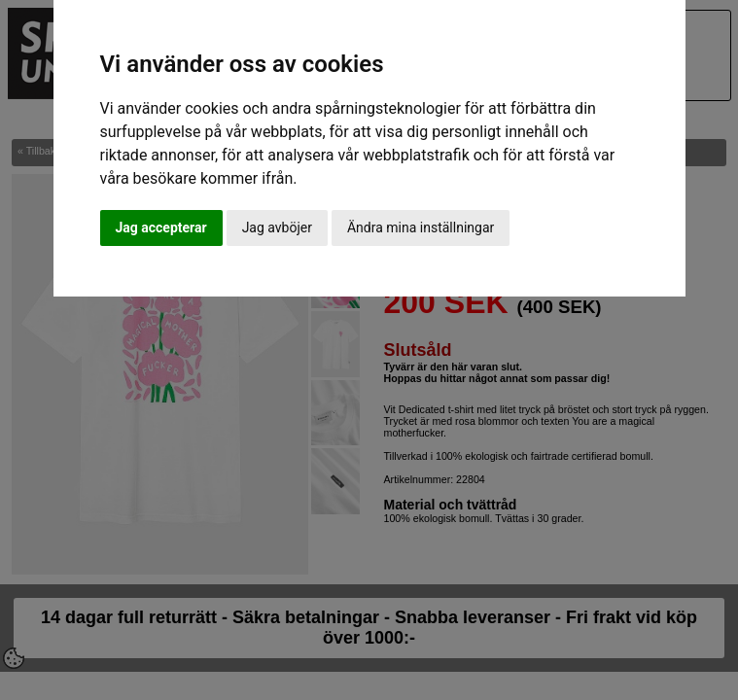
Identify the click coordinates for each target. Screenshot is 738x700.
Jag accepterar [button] (161, 227)
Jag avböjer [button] (277, 227)
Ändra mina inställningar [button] (421, 227)
